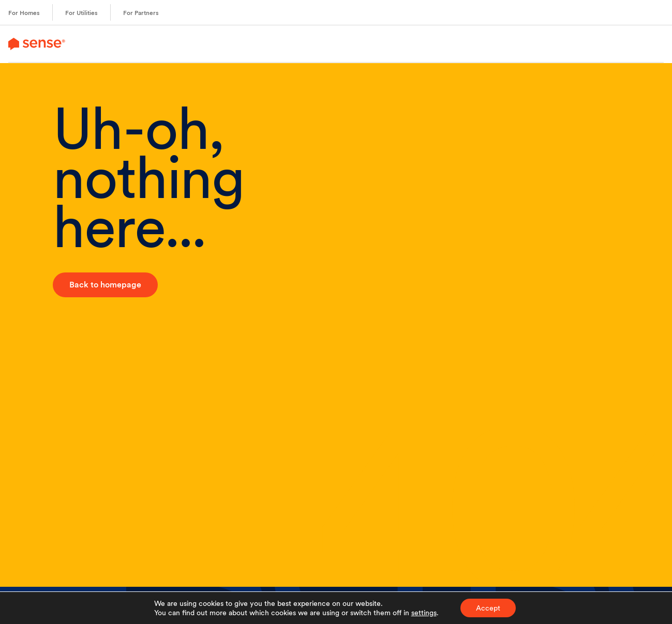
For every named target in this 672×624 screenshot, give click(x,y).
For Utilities (81, 13)
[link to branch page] (37, 44)
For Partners (141, 13)
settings (424, 613)
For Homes (24, 13)
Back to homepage (105, 285)
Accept (488, 608)
